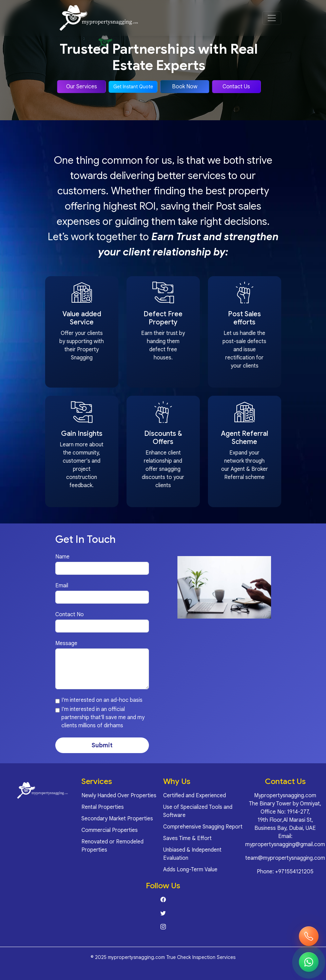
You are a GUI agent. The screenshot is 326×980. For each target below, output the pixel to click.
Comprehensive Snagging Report (203, 827)
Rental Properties (103, 807)
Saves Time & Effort (187, 838)
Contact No (70, 614)
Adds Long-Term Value (190, 870)
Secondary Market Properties (117, 819)
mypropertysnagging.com (136, 957)
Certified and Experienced (195, 796)
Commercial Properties (110, 830)
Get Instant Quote (133, 87)
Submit (102, 745)
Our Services (82, 87)
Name (62, 557)
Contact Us (236, 87)
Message (66, 643)
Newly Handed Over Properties (119, 796)
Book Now (185, 87)
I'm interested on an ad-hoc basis (102, 700)
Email (62, 586)
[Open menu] (272, 18)
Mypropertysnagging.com (285, 796)
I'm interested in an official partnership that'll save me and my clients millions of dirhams (103, 717)
